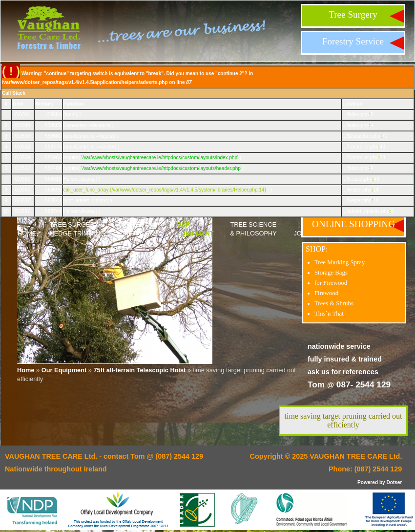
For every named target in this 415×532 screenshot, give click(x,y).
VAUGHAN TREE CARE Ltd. (356, 456)
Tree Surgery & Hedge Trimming (77, 229)
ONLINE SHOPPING (353, 224)
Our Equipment (195, 229)
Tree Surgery (353, 14)
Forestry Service (353, 41)
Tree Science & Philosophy (253, 229)
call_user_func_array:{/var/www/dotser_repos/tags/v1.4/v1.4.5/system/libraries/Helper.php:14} (165, 190)
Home (27, 233)
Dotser (394, 482)
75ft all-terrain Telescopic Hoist (139, 370)
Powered (368, 482)
